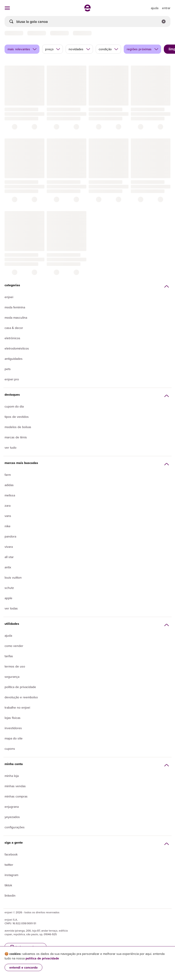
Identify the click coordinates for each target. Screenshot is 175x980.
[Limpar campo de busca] (164, 21)
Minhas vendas (15, 786)
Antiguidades (14, 359)
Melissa (10, 495)
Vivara (9, 547)
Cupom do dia (14, 406)
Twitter (9, 865)
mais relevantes (22, 49)
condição (109, 49)
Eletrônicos (12, 338)
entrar (166, 8)
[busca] (87, 21)
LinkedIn (10, 895)
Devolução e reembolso (21, 697)
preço (53, 49)
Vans (8, 516)
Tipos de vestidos (17, 417)
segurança (12, 677)
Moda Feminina (15, 307)
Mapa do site (14, 738)
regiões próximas (143, 49)
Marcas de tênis (16, 437)
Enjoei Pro (12, 379)
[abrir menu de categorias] (7, 8)
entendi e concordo (23, 967)
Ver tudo (10, 448)
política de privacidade (42, 958)
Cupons (10, 749)
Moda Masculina (16, 318)
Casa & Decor (14, 328)
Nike (8, 526)
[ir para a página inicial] (87, 10)
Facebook (11, 854)
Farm (8, 475)
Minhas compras (16, 796)
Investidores (13, 728)
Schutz (9, 588)
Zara (8, 506)
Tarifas (9, 656)
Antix (8, 567)
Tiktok (8, 885)
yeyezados (12, 817)
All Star (9, 557)
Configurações (15, 827)
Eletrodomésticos (17, 348)
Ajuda (8, 636)
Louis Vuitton (13, 577)
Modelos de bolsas (18, 427)
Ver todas (11, 608)
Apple (8, 598)
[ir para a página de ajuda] (155, 8)
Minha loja (12, 776)
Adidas (9, 485)
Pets (8, 369)
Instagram (11, 875)
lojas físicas (13, 718)
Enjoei (9, 297)
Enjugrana (12, 807)
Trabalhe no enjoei (17, 707)
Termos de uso (15, 666)
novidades (79, 49)
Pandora (10, 536)
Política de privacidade (20, 687)
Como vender (14, 646)
